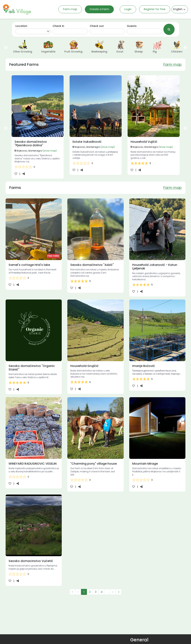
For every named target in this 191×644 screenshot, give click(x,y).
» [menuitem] (119, 592)
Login (128, 9)
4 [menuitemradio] (102, 592)
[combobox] (33, 31)
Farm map (70, 9)
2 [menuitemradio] (90, 592)
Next (185, 48)
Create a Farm (99, 9)
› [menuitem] (113, 592)
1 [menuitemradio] (84, 592)
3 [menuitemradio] (96, 592)
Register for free (155, 9)
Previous (6, 48)
